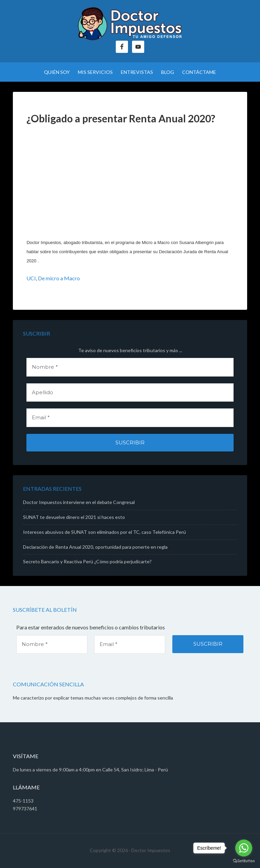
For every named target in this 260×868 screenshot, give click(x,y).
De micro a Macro (59, 278)
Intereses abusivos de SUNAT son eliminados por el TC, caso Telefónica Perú (104, 532)
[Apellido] (130, 393)
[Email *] (130, 418)
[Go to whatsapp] (244, 848)
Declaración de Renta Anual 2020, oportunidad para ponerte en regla (95, 547)
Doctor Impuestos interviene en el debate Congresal (79, 502)
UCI (31, 278)
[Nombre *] (130, 367)
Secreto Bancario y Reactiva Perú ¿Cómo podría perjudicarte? (87, 561)
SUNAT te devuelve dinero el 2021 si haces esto (74, 517)
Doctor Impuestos (130, 24)
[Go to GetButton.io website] (244, 861)
